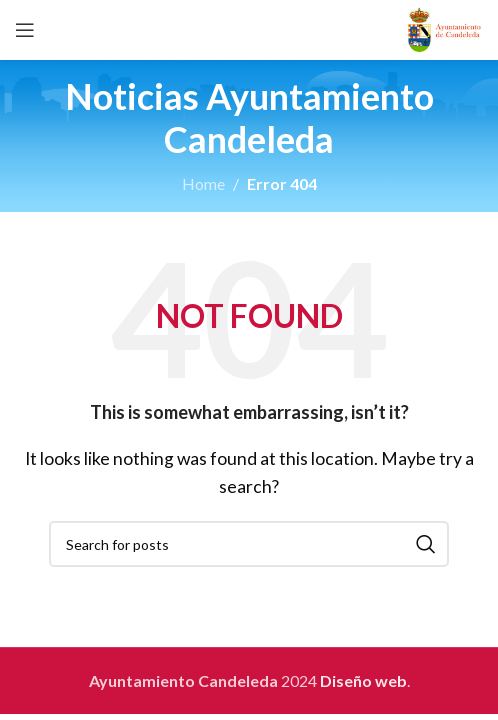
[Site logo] (444, 27)
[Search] (249, 544)
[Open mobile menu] (25, 30)
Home (203, 183)
